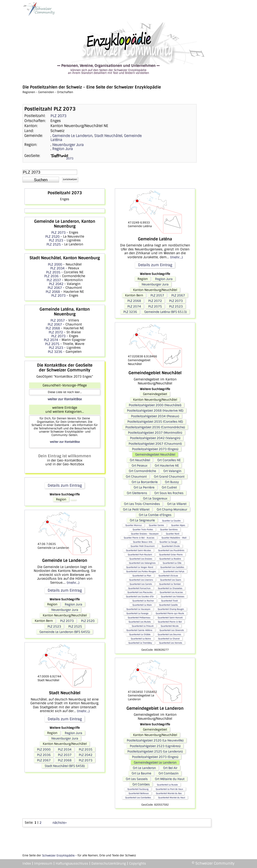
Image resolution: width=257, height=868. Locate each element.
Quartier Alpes (178, 525)
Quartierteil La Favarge (137, 613)
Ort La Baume (141, 773)
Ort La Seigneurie (142, 520)
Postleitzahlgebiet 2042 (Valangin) (155, 438)
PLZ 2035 (53, 272)
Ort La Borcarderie (145, 482)
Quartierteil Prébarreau (139, 617)
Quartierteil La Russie (167, 785)
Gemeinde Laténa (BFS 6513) (165, 312)
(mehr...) (73, 583)
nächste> (60, 823)
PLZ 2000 (55, 264)
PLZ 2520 (52, 236)
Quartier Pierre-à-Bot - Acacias (139, 538)
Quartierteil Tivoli (169, 601)
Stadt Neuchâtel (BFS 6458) (65, 766)
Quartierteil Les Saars (170, 580)
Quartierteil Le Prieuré (143, 626)
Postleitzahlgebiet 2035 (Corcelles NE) (155, 422)
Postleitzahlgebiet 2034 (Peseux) (155, 416)
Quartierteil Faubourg (138, 789)
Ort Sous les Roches (169, 493)
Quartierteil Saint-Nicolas (138, 550)
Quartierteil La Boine (141, 639)
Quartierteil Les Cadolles (172, 567)
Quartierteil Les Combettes (138, 797)
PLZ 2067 (55, 288)
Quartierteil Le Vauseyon (138, 609)
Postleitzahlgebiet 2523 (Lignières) (155, 746)
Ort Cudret (169, 487)
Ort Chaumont (136, 477)
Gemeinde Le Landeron (72, 136)
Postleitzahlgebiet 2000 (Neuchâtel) (155, 405)
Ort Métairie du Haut (170, 779)
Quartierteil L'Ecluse (168, 576)
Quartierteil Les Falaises (172, 596)
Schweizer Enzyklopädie (58, 855)
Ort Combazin (168, 773)
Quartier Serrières (169, 529)
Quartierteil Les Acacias (171, 592)
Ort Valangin (172, 471)
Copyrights (138, 863)
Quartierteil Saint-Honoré (170, 617)
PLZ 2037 (54, 280)
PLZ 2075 (52, 344)
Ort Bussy (172, 482)
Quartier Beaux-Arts (143, 542)
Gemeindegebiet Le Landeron (155, 762)
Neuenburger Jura (68, 145)
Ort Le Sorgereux (155, 498)
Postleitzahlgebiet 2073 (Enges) (155, 449)
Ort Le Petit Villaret (136, 509)
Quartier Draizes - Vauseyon (145, 534)
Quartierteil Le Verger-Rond (140, 567)
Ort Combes (141, 784)
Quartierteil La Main (142, 605)
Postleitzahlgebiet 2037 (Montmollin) (155, 433)
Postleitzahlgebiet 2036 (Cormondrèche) (155, 427)
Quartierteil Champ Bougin (171, 609)
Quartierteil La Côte (172, 563)
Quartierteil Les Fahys (174, 571)
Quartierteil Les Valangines (142, 563)
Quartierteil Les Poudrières (171, 550)
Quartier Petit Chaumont (142, 546)
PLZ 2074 (51, 340)
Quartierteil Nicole (170, 626)
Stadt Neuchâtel (108, 136)
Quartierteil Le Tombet (170, 584)
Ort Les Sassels (137, 779)
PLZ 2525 (54, 244)
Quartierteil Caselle (168, 605)
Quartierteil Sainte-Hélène (139, 630)
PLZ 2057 (58, 320)
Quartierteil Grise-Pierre (171, 554)
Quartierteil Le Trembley (140, 643)
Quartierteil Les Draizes (141, 559)
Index (27, 863)
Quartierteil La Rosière (170, 559)
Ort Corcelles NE (169, 460)
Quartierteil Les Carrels (141, 584)
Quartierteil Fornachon (139, 588)
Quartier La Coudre (171, 521)
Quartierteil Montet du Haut (171, 797)
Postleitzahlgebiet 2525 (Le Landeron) (155, 751)
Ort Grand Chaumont (169, 477)
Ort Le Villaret (177, 504)
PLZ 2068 (53, 292)
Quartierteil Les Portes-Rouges (141, 571)
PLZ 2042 (56, 284)
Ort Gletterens (137, 493)
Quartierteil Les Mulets (140, 622)
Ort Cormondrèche (142, 471)
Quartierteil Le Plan (142, 576)
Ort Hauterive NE (167, 466)
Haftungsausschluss (72, 863)
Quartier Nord (172, 534)
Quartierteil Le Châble (140, 634)
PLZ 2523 (56, 240)
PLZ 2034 (57, 268)
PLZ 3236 (55, 352)
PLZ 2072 (56, 332)
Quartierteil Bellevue (139, 793)
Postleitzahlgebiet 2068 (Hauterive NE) (155, 411)
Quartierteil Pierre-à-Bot (170, 622)
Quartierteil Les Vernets (170, 643)
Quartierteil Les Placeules (140, 592)
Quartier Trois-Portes (143, 529)
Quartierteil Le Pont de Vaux (169, 789)
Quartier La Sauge (168, 542)
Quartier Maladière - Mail (174, 538)
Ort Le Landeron (144, 768)
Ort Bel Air (170, 768)
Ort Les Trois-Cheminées (142, 504)
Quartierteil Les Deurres (169, 634)
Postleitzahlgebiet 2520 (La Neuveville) (155, 740)
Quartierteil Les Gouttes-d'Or (140, 596)
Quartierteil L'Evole (171, 546)
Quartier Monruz (133, 525)
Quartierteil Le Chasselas (170, 588)
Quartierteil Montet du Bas (169, 793)
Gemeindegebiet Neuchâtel (155, 454)
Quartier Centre (156, 525)
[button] (41, 180)
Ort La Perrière (144, 487)
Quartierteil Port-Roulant (140, 554)
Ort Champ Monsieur (172, 509)
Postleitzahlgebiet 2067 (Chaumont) (155, 444)
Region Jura (63, 149)
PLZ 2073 (58, 116)
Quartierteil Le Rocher (143, 601)
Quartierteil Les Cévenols (172, 630)
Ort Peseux (139, 466)
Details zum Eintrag (65, 485)
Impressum (43, 863)
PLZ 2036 (51, 276)
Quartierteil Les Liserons (141, 580)
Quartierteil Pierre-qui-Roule (170, 613)
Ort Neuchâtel (140, 460)
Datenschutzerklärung (109, 863)
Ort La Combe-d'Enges (155, 515)
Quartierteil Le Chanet (169, 639)
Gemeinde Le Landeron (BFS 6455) (65, 632)
